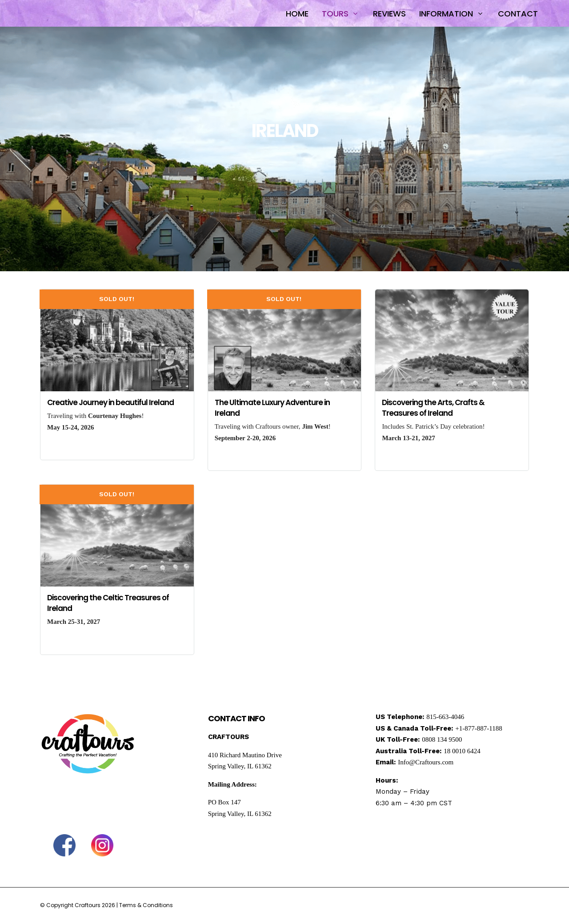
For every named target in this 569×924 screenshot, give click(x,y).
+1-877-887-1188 (479, 728)
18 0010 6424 (462, 751)
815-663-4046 (445, 717)
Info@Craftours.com (426, 762)
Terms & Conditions (146, 905)
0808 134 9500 (442, 739)
